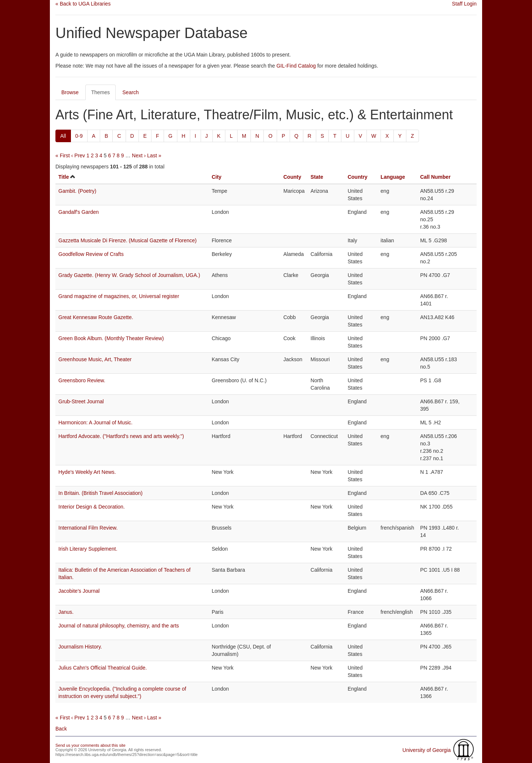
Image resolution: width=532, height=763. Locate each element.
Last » (154, 155)
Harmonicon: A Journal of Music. (96, 422)
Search (130, 92)
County (292, 177)
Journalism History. (80, 647)
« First (63, 155)
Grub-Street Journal (81, 401)
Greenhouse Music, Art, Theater (95, 359)
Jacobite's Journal (79, 591)
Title (64, 177)
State (317, 177)
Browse (70, 92)
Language (393, 177)
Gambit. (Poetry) (77, 191)
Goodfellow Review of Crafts (91, 254)
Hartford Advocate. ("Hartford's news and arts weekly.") (121, 436)
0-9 (79, 136)
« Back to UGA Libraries (83, 4)
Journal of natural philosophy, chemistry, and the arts (119, 626)
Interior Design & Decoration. (92, 507)
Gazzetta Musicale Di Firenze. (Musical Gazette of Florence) (127, 240)
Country (358, 177)
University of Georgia (427, 750)
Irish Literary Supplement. (88, 549)
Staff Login (464, 4)
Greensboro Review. (82, 380)
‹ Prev (78, 155)
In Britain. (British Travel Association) (100, 493)
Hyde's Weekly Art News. (87, 472)
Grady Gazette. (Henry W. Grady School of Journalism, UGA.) (129, 275)
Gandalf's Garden (79, 212)
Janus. (66, 612)
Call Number (435, 177)
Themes (101, 92)
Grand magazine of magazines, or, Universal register (119, 296)
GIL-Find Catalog (296, 66)
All (63, 136)
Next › (139, 155)
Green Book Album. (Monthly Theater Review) (111, 338)
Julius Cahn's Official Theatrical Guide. (103, 668)
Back (61, 729)
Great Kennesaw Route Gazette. (96, 317)
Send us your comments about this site (91, 745)
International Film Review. (88, 528)
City (216, 177)
